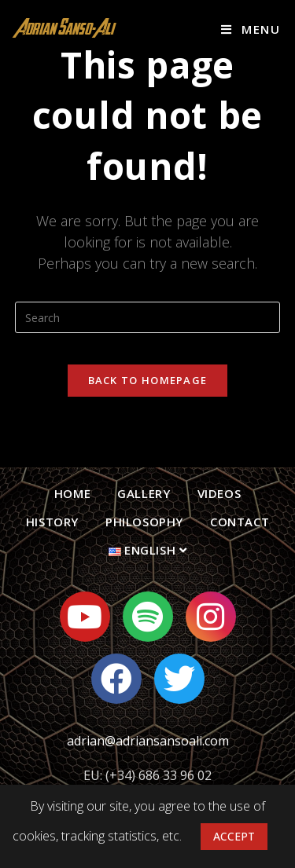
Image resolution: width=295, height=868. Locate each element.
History (52, 522)
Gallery (144, 493)
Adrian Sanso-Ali (64, 29)
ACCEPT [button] (234, 836)
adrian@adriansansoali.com (148, 741)
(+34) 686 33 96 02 (159, 775)
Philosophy (144, 522)
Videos (219, 493)
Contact (240, 522)
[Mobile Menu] (251, 29)
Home (72, 493)
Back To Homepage (148, 380)
